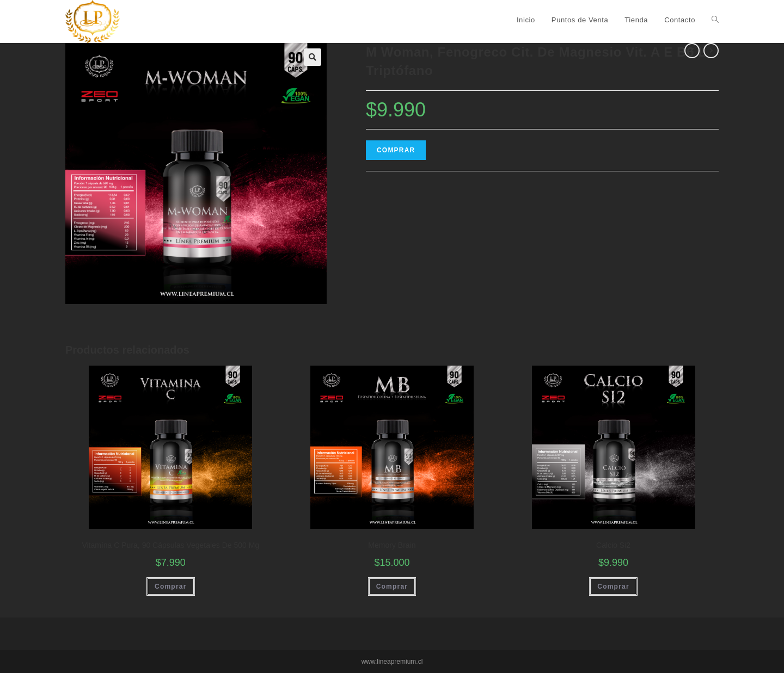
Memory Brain (392, 545)
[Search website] (715, 20)
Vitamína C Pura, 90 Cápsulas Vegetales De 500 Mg (170, 545)
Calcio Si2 (613, 545)
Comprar (396, 150)
